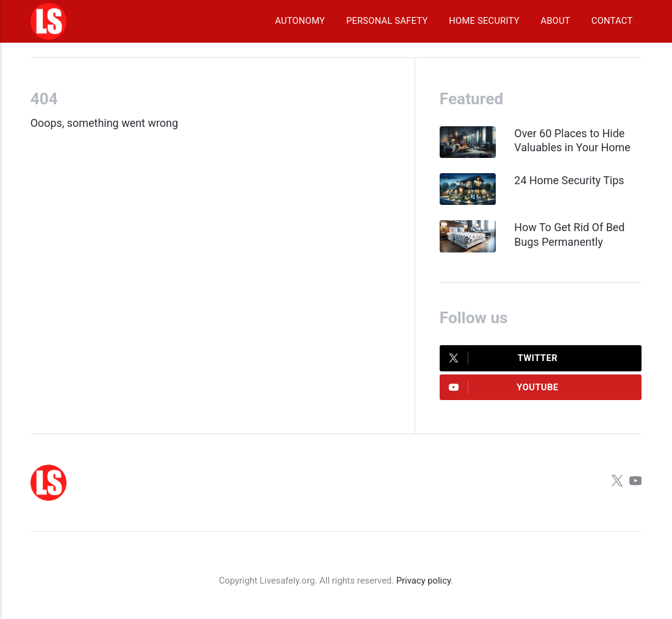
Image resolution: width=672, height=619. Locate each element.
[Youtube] (635, 483)
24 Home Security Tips (569, 180)
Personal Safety (387, 21)
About (556, 21)
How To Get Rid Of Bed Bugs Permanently (569, 234)
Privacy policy (424, 581)
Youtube (504, 387)
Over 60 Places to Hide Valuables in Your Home (572, 140)
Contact (612, 21)
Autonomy (300, 21)
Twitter (503, 358)
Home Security (484, 21)
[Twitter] (617, 483)
